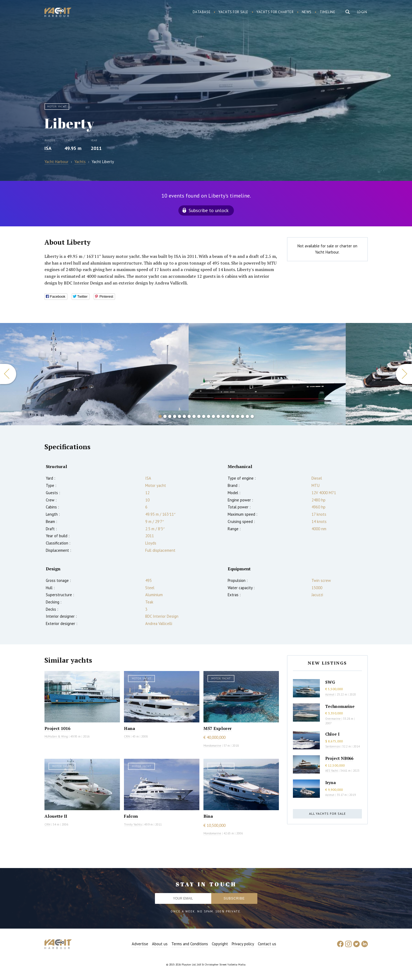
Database (202, 12)
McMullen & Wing (56, 736)
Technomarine (340, 706)
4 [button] (175, 416)
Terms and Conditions (190, 944)
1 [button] (160, 416)
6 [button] (184, 416)
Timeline (328, 12)
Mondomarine (212, 746)
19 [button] (247, 416)
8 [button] (194, 416)
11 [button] (209, 416)
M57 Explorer (218, 728)
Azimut (330, 694)
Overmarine (333, 719)
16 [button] (233, 416)
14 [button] (223, 416)
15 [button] (228, 416)
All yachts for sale (327, 814)
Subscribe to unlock (209, 210)
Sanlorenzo (333, 746)
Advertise (140, 944)
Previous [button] (8, 374)
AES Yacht (332, 771)
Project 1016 (57, 728)
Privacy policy (243, 944)
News (307, 12)
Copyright (220, 944)
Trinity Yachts (133, 824)
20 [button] (252, 416)
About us (160, 944)
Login (362, 12)
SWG (330, 682)
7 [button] (189, 416)
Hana (129, 728)
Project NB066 (339, 758)
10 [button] (204, 416)
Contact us (267, 944)
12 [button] (213, 416)
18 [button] (243, 416)
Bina (208, 816)
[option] (94, 374)
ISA (48, 148)
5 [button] (179, 416)
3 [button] (170, 416)
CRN (127, 736)
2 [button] (165, 416)
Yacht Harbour (58, 13)
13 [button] (218, 416)
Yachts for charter (275, 12)
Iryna (330, 782)
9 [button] (199, 416)
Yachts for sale (233, 12)
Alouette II (56, 816)
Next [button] (404, 374)
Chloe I (332, 734)
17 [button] (238, 416)
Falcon (131, 816)
